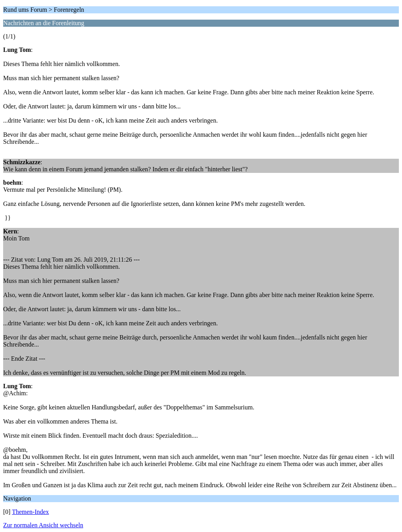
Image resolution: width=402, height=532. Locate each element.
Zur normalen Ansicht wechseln (43, 525)
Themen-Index (30, 512)
